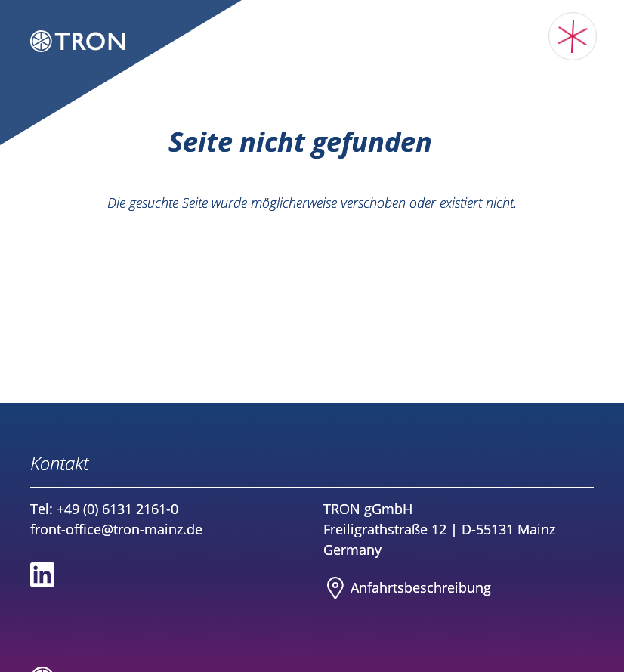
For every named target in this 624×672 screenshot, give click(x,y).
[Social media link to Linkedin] (42, 574)
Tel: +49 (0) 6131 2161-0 (104, 509)
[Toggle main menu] (573, 37)
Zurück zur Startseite (312, 233)
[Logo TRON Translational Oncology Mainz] (77, 43)
